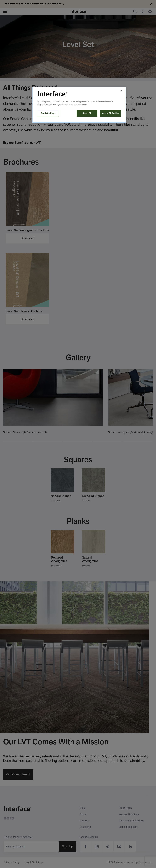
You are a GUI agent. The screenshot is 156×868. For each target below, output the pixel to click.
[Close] (121, 91)
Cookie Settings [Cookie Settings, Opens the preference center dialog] (48, 113)
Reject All (87, 113)
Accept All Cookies (111, 113)
